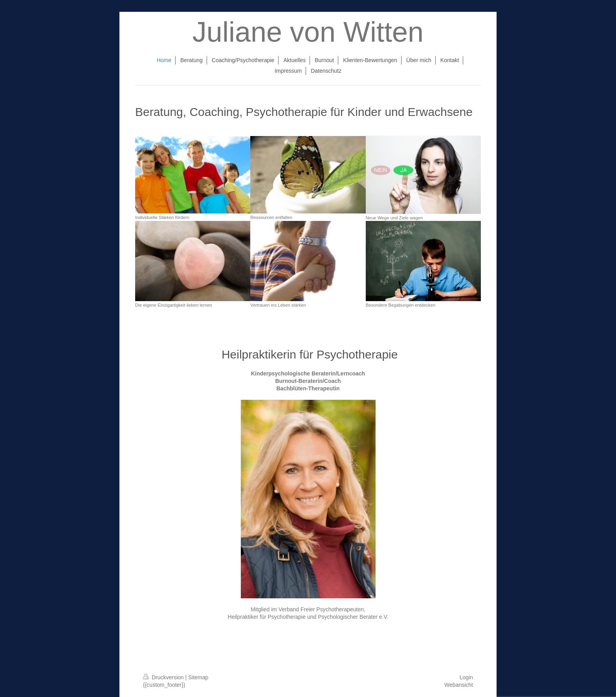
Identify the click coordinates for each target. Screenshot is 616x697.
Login (466, 677)
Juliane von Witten (308, 32)
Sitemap (198, 677)
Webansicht (459, 685)
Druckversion (164, 677)
